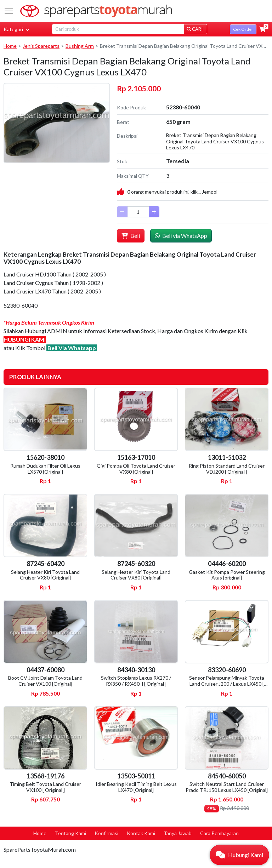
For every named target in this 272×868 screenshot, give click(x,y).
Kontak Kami (141, 833)
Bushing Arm (80, 46)
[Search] (118, 29)
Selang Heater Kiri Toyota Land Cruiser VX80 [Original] (45, 575)
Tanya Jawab (178, 833)
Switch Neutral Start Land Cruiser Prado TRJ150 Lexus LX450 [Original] (227, 787)
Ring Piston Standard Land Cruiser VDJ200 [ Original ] (227, 469)
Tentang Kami (70, 833)
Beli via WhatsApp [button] (181, 236)
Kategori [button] (16, 29)
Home (10, 46)
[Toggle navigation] (9, 11)
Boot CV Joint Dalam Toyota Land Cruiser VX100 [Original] (45, 681)
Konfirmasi (106, 833)
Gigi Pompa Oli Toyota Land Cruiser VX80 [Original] (136, 469)
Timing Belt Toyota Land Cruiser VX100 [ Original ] (45, 787)
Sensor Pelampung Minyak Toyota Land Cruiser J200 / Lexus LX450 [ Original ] (227, 684)
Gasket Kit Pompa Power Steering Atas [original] (227, 575)
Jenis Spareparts (41, 46)
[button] (262, 29)
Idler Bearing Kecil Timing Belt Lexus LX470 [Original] (136, 787)
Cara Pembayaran (219, 833)
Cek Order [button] (243, 29)
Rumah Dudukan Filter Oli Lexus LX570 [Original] (45, 469)
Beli (131, 236)
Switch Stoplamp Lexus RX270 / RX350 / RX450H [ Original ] (136, 681)
